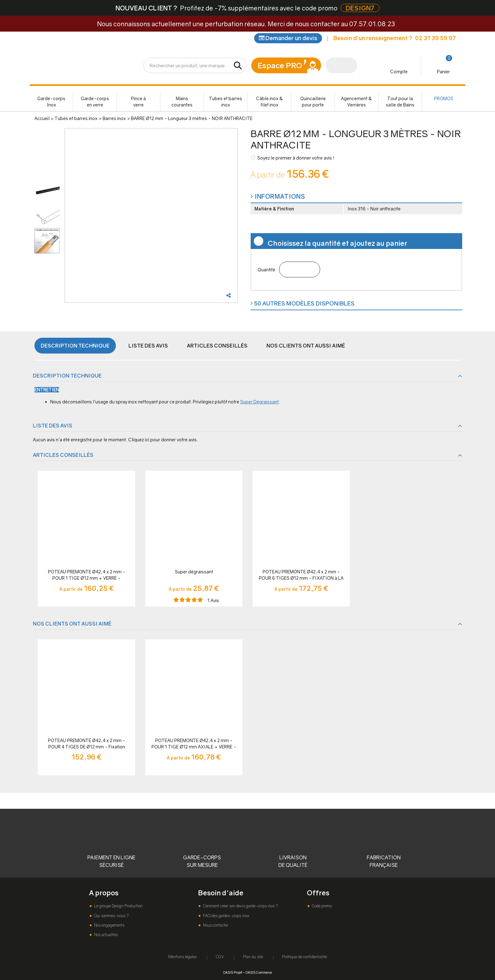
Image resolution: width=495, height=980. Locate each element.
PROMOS (444, 98)
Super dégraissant (194, 572)
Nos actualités (105, 935)
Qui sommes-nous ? (111, 916)
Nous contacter (215, 925)
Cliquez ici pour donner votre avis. (163, 440)
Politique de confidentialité (304, 957)
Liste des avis (148, 346)
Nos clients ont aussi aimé (306, 346)
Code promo (321, 906)
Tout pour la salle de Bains (400, 102)
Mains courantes (182, 102)
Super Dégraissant (259, 402)
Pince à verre (138, 102)
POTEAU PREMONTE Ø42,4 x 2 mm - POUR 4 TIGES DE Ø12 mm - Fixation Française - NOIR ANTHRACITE (87, 744)
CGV (220, 957)
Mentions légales (182, 957)
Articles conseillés (217, 346)
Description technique (75, 346)
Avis (213, 600)
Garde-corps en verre (95, 102)
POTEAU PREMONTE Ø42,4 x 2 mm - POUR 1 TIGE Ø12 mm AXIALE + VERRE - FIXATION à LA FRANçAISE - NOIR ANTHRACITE (194, 744)
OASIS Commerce (259, 972)
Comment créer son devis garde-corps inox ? (240, 906)
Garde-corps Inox (51, 102)
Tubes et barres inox (226, 102)
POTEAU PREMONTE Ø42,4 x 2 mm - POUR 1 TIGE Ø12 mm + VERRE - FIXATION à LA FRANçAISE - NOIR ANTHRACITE (87, 575)
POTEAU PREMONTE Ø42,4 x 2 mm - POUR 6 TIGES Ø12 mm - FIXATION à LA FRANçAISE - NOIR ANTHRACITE (301, 575)
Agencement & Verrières (356, 102)
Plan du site (253, 957)
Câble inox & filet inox (269, 102)
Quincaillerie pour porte (313, 102)
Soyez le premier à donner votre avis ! (292, 157)
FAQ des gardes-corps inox (226, 916)
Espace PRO (280, 65)
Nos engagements (109, 925)
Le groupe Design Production (118, 906)
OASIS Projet (233, 972)
